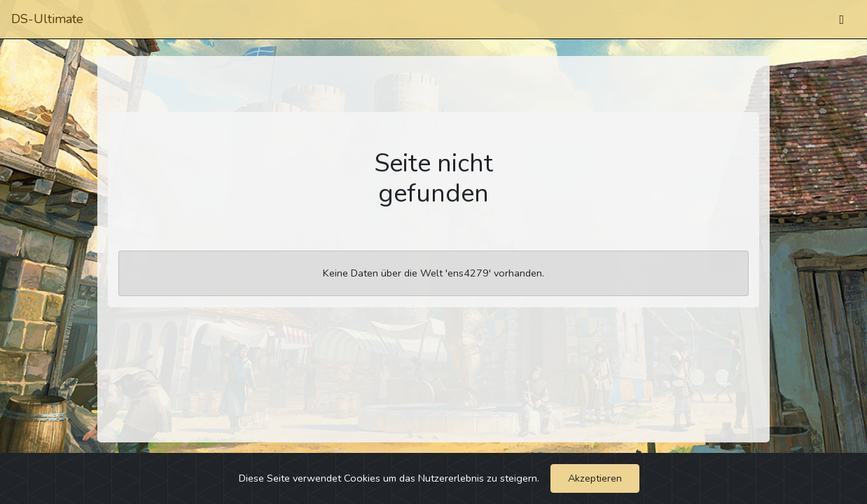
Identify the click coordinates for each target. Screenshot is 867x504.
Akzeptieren (595, 478)
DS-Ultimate (47, 19)
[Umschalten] (841, 20)
